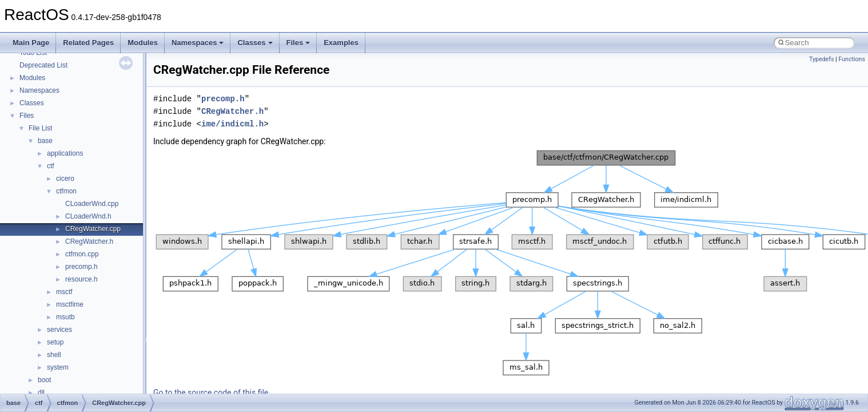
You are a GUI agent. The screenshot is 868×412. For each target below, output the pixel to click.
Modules (143, 43)
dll (41, 393)
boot (44, 380)
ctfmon (66, 191)
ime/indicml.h (232, 124)
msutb (65, 317)
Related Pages (88, 43)
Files (298, 43)
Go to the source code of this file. (212, 393)
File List (40, 128)
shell (54, 355)
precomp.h (81, 267)
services (59, 330)
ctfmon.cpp (82, 254)
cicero (65, 179)
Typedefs (822, 59)
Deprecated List (43, 65)
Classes (255, 43)
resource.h (81, 279)
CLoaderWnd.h (88, 216)
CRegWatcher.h (89, 241)
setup (55, 342)
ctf (51, 166)
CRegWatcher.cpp (93, 229)
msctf (64, 292)
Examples (341, 43)
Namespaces (198, 43)
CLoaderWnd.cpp (92, 204)
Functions (852, 59)
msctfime (70, 304)
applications (65, 153)
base (45, 141)
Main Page (31, 43)
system (58, 367)
